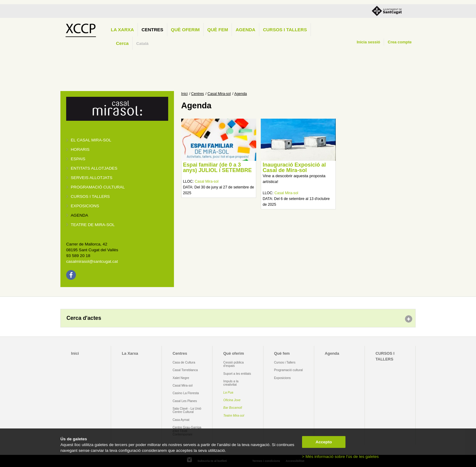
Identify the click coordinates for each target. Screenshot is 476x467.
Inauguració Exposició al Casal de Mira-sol (294, 168)
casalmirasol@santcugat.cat (92, 261)
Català (143, 44)
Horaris (80, 149)
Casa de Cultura (184, 362)
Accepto (324, 442)
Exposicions (85, 206)
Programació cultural (98, 187)
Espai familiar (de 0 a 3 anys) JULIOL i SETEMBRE (218, 168)
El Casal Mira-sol (91, 140)
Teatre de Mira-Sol (93, 225)
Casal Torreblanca (185, 370)
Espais (78, 159)
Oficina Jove (232, 400)
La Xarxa (122, 30)
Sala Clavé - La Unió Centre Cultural (187, 410)
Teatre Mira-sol (234, 416)
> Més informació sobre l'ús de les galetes (340, 457)
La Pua (228, 393)
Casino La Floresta (186, 393)
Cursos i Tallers (285, 362)
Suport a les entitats (237, 374)
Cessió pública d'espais (234, 364)
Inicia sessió (368, 42)
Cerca (122, 43)
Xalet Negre (181, 378)
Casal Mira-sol (219, 94)
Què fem (218, 30)
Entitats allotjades (94, 168)
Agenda (245, 30)
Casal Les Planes (185, 401)
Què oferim (185, 30)
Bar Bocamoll (233, 408)
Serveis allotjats (92, 178)
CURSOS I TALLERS (285, 30)
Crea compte (400, 42)
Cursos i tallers (90, 196)
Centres (152, 30)
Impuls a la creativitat (231, 383)
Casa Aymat (181, 420)
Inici (184, 94)
